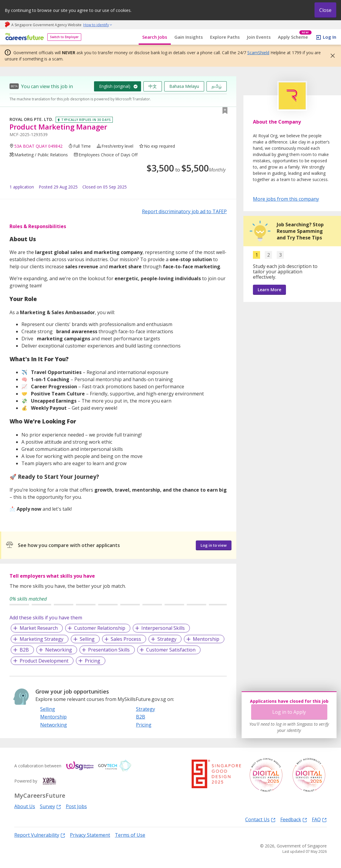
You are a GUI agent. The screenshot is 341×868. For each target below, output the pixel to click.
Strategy (167, 639)
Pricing (93, 661)
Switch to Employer (64, 37)
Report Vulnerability (40, 835)
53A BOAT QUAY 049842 (38, 146)
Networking (59, 650)
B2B (24, 650)
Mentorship (206, 639)
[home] (24, 37)
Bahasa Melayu (184, 86)
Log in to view (214, 545)
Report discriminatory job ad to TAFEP (184, 211)
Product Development (44, 661)
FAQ (319, 819)
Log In (330, 37)
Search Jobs (155, 37)
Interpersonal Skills (163, 628)
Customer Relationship (100, 628)
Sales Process (126, 639)
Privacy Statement (90, 835)
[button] (331, 56)
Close (325, 10)
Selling (87, 639)
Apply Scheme (295, 37)
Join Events (259, 37)
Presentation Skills (109, 650)
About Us (25, 806)
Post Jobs (76, 806)
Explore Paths (225, 37)
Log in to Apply (289, 712)
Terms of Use (130, 835)
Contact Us (260, 819)
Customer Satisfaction (171, 650)
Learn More (269, 290)
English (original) (115, 86)
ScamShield (258, 53)
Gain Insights (189, 37)
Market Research (39, 628)
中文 (153, 86)
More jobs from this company (286, 199)
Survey (50, 806)
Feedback (294, 819)
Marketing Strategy (42, 639)
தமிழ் (217, 86)
